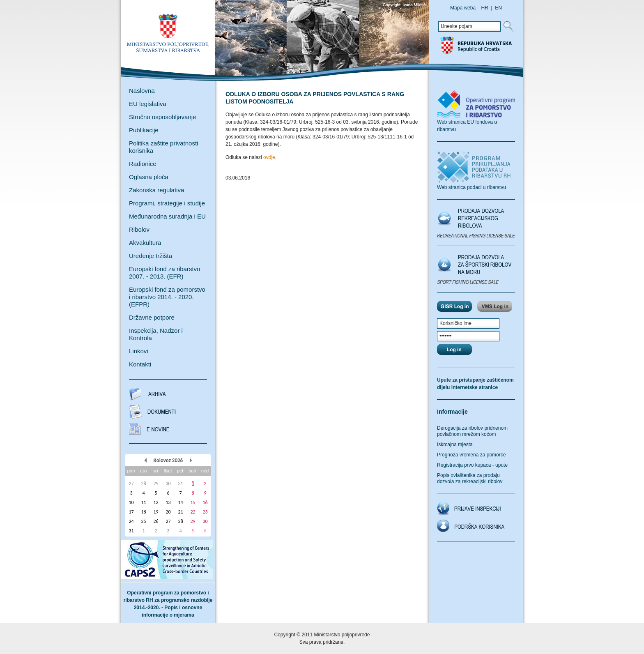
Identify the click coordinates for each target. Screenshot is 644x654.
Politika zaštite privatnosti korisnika (163, 147)
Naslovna (142, 91)
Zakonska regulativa (156, 190)
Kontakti (140, 364)
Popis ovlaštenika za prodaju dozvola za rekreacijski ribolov (470, 478)
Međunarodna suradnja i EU (167, 216)
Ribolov (139, 229)
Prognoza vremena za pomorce (471, 455)
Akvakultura (145, 243)
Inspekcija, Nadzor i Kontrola (156, 334)
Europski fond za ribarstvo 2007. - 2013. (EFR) (164, 273)
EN (498, 8)
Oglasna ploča (149, 177)
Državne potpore (152, 317)
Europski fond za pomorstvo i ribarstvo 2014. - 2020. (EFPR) (167, 297)
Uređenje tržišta (151, 256)
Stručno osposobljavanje (162, 117)
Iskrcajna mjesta (455, 444)
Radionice (143, 164)
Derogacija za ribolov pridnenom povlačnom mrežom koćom (472, 431)
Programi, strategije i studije (167, 203)
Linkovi (139, 351)
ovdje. (270, 157)
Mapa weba (463, 8)
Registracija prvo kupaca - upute (472, 465)
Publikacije (144, 130)
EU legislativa (148, 104)
